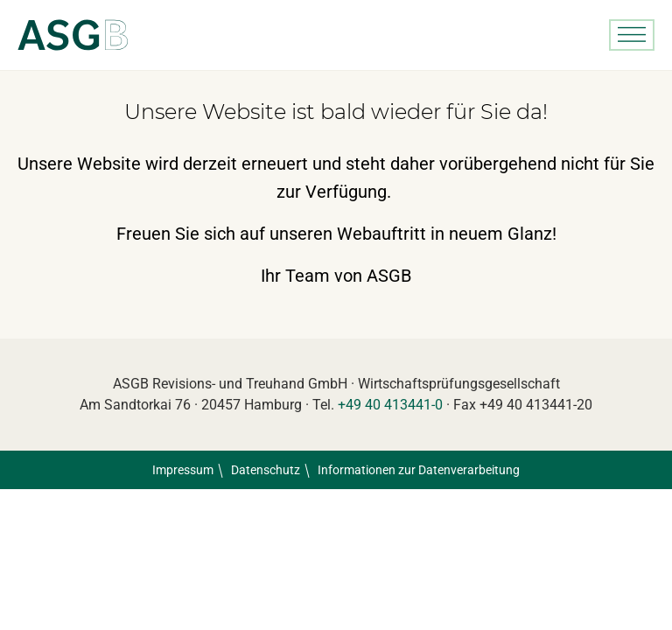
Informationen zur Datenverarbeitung (419, 470)
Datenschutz (266, 470)
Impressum (183, 470)
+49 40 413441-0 (390, 405)
